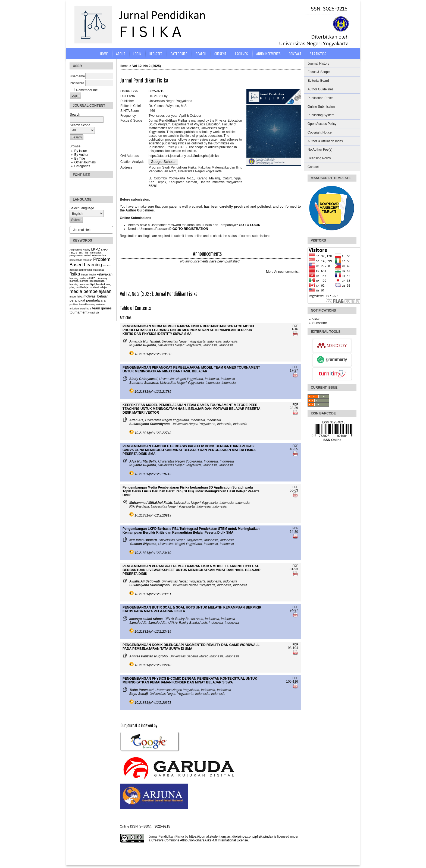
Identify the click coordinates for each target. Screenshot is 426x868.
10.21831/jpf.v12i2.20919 (153, 515)
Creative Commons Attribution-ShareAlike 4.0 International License (200, 840)
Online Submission (321, 107)
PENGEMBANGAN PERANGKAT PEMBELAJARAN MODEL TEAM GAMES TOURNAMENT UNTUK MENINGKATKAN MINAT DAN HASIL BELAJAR (191, 369)
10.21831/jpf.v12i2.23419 (153, 632)
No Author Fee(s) (320, 150)
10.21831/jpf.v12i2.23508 (153, 354)
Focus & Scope (319, 72)
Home (104, 54)
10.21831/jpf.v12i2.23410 (153, 553)
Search (201, 54)
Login (137, 54)
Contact (313, 167)
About (121, 54)
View (316, 319)
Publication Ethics (320, 98)
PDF (295, 326)
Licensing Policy (319, 158)
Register (156, 54)
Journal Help (82, 230)
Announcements (268, 54)
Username (77, 76)
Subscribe (319, 323)
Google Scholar (163, 162)
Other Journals (85, 162)
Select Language (82, 208)
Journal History (318, 64)
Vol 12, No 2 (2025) (147, 66)
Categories (82, 166)
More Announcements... (283, 272)
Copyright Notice (320, 132)
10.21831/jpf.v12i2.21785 (153, 392)
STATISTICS (318, 54)
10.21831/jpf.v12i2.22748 (153, 433)
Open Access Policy (322, 124)
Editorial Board (318, 81)
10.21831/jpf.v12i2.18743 (153, 474)
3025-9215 (156, 91)
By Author (81, 155)
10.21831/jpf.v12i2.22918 (153, 665)
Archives (241, 54)
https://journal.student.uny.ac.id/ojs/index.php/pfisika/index (231, 837)
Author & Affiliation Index (325, 141)
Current (220, 54)
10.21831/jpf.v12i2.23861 (153, 594)
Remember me (87, 90)
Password (77, 83)
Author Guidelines (320, 89)
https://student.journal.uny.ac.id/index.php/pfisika (184, 156)
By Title (79, 159)
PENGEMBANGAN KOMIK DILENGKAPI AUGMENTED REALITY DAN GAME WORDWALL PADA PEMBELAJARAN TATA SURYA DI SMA (191, 647)
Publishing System (321, 115)
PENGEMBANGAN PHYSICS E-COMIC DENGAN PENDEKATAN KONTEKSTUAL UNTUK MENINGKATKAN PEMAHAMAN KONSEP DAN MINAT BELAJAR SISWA (190, 680)
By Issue (80, 151)
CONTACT (295, 54)
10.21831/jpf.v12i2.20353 (153, 703)
